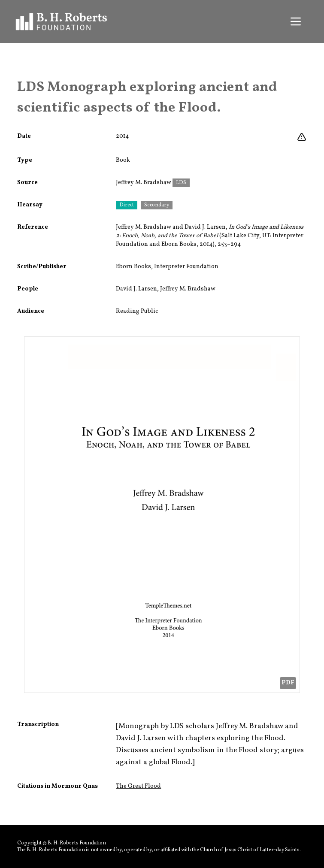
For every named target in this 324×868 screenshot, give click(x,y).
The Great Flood (138, 786)
